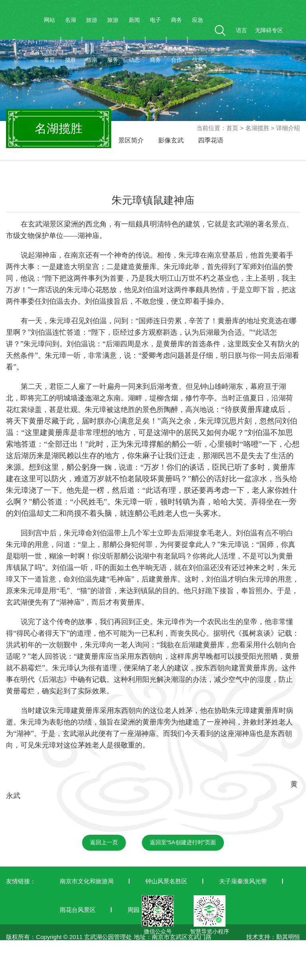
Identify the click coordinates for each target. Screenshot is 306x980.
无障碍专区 (269, 30)
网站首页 (49, 40)
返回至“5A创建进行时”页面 (183, 842)
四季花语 (211, 140)
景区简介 (131, 140)
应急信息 (198, 40)
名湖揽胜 (71, 40)
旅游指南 (92, 40)
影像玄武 (171, 140)
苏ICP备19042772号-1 (36, 975)
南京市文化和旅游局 (87, 881)
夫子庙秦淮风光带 (243, 881)
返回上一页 (104, 842)
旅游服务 (113, 40)
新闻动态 (134, 40)
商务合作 (177, 40)
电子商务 (155, 40)
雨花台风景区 (78, 910)
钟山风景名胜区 (166, 881)
